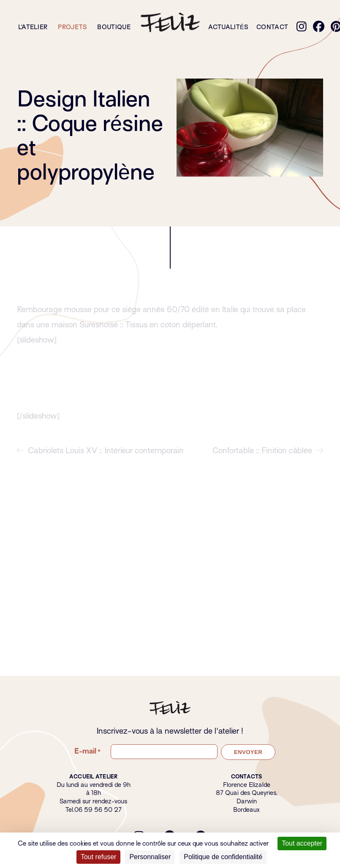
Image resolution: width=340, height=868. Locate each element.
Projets (72, 27)
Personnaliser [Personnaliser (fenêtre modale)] (150, 857)
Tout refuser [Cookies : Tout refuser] (98, 857)
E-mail (87, 751)
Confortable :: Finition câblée (268, 456)
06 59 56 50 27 (98, 810)
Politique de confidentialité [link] (223, 857)
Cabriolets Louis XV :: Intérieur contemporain (100, 456)
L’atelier (33, 27)
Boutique (114, 27)
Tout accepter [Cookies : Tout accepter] (302, 843)
